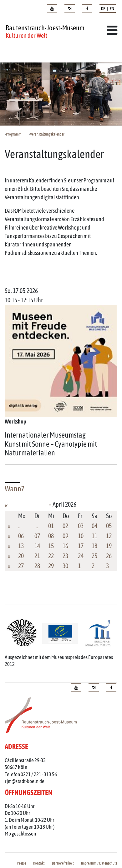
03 (81, 526)
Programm (14, 134)
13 (21, 546)
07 (37, 536)
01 (51, 526)
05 (109, 526)
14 (37, 546)
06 (21, 536)
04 (94, 526)
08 (51, 536)
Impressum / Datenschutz (99, 863)
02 (65, 526)
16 (65, 546)
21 (37, 556)
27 (21, 566)
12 (109, 536)
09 (65, 536)
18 (94, 546)
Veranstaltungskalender (47, 134)
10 (81, 536)
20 (21, 556)
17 (81, 546)
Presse (22, 863)
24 (81, 556)
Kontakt (39, 863)
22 (51, 556)
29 (51, 566)
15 (51, 546)
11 (94, 536)
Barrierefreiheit (63, 863)
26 (109, 556)
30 (65, 566)
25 (94, 556)
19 (109, 546)
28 (37, 566)
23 (65, 556)
